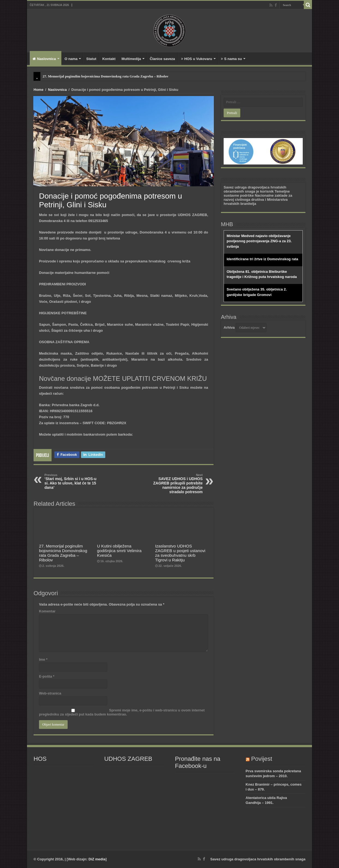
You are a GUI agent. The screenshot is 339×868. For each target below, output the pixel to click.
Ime (43, 659)
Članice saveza (162, 59)
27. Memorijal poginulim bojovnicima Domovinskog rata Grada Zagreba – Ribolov (105, 76)
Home (38, 90)
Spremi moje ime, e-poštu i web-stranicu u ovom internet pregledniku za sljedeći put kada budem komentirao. (122, 712)
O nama (71, 59)
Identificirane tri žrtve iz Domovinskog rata (262, 259)
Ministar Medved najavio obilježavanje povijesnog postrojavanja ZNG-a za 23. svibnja (259, 241)
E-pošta (47, 676)
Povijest (262, 759)
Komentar (47, 611)
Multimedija (131, 59)
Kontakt (109, 59)
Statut (91, 59)
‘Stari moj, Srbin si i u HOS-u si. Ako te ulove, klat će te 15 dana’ (72, 481)
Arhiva (229, 327)
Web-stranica (50, 693)
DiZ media (97, 859)
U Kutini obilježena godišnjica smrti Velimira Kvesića (119, 551)
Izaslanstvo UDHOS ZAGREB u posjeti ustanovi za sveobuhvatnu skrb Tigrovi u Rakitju (180, 553)
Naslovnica (44, 59)
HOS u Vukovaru (197, 59)
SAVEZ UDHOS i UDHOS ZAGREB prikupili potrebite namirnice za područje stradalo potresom (175, 484)
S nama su (231, 59)
